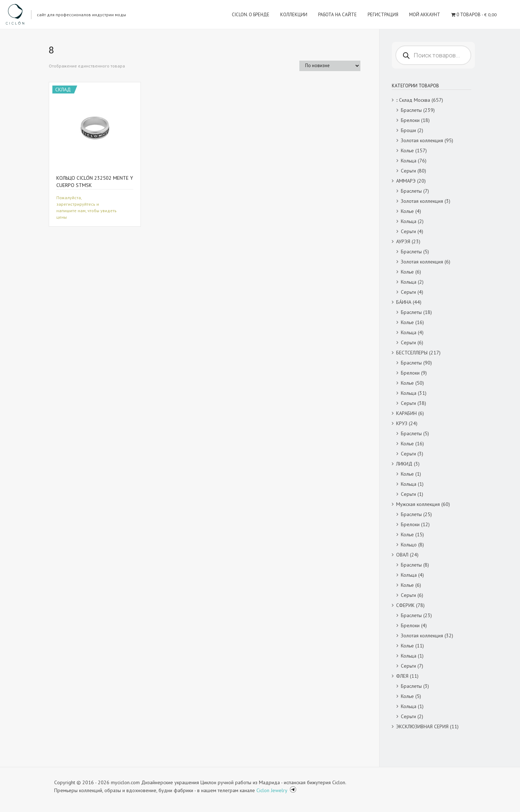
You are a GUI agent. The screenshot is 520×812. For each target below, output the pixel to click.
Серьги (408, 171)
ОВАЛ (402, 555)
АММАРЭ (406, 181)
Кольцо (409, 545)
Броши (408, 130)
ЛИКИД (404, 464)
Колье (407, 150)
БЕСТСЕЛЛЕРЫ (412, 353)
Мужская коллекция (418, 504)
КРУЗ (402, 423)
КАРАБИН (406, 413)
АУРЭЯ (403, 241)
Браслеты (411, 110)
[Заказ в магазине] (330, 66)
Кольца (409, 161)
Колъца (409, 575)
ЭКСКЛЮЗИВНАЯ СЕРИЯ (422, 726)
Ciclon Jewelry (272, 790)
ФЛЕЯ (402, 676)
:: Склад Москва (413, 100)
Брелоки (410, 120)
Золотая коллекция (422, 140)
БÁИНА (404, 302)
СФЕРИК (405, 605)
